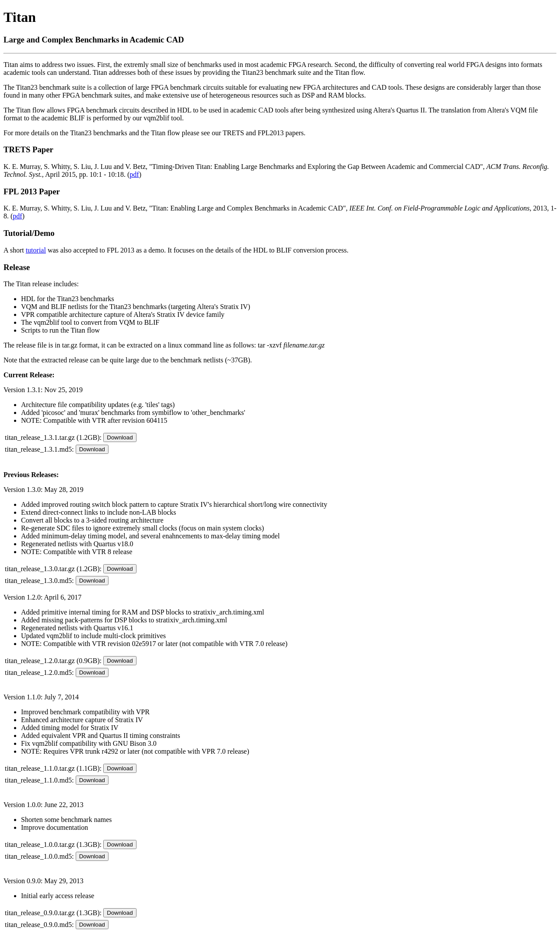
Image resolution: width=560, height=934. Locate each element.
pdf (134, 174)
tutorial (36, 250)
